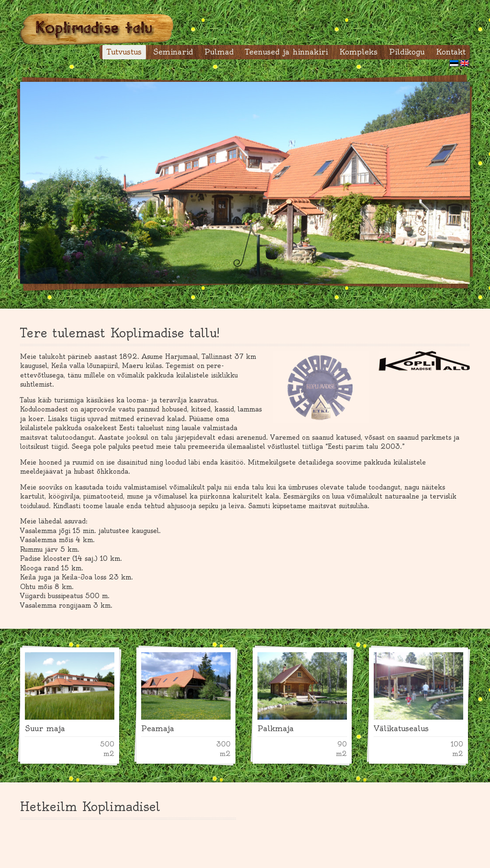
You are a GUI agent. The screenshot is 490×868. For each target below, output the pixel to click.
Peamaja (158, 729)
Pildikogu (407, 52)
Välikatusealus (401, 729)
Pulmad (219, 52)
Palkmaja (276, 729)
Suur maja (45, 729)
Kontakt (451, 52)
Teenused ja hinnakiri (286, 52)
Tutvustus (124, 52)
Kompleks (358, 52)
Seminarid (173, 52)
